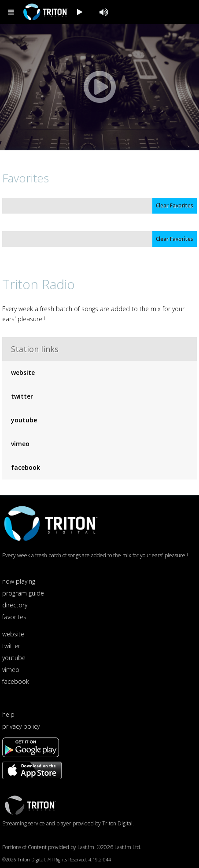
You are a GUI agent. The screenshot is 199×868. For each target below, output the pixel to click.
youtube (24, 420)
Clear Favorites (175, 205)
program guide (23, 593)
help (8, 714)
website (23, 372)
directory (15, 605)
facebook (26, 467)
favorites (14, 617)
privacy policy (21, 726)
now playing (19, 581)
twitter (22, 396)
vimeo (20, 444)
